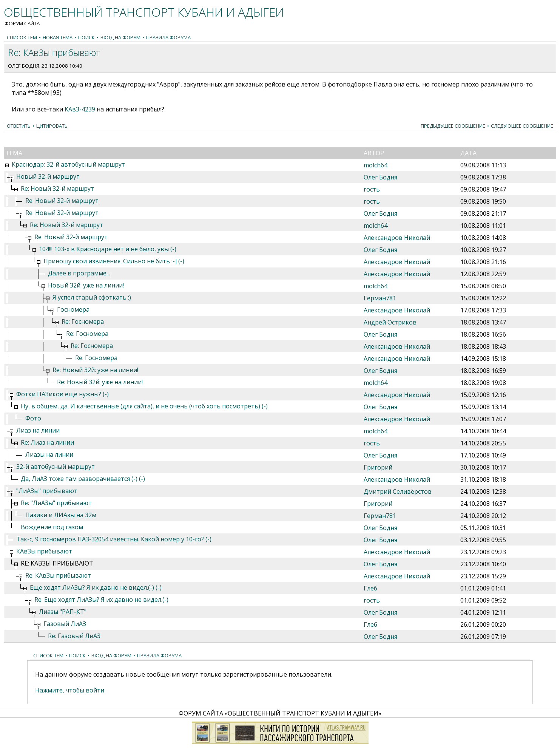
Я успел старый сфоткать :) (92, 297)
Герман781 (380, 298)
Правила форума (168, 37)
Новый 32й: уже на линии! (86, 285)
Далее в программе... (79, 273)
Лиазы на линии (49, 454)
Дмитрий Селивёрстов (398, 491)
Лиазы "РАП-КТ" (63, 612)
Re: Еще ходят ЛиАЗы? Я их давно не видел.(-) (101, 600)
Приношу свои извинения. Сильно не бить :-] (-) (114, 261)
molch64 (376, 165)
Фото (33, 418)
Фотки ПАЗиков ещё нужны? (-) (62, 394)
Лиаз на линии (38, 430)
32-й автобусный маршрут (56, 467)
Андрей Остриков (390, 322)
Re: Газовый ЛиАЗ (74, 636)
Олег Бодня (24, 66)
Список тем (22, 37)
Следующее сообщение (522, 126)
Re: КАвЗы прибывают (58, 575)
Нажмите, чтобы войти (70, 690)
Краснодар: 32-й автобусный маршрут (68, 164)
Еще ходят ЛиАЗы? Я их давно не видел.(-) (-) (96, 587)
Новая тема (58, 37)
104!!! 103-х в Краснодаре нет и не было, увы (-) (108, 249)
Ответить (19, 126)
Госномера (73, 309)
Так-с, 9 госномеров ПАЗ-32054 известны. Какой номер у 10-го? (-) (114, 539)
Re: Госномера (83, 321)
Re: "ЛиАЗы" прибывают (56, 503)
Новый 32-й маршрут (48, 176)
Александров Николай (397, 238)
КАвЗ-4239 (80, 109)
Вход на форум (120, 37)
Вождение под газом (52, 527)
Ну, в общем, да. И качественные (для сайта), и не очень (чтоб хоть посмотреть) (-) (144, 406)
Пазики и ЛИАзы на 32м (61, 515)
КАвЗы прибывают (44, 551)
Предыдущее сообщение (453, 126)
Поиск (86, 37)
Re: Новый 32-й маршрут (57, 189)
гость (372, 189)
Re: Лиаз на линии (47, 442)
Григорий (378, 467)
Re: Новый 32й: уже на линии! (95, 370)
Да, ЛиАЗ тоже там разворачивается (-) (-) (83, 479)
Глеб (370, 588)
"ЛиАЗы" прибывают (47, 491)
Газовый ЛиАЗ (65, 624)
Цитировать (52, 126)
